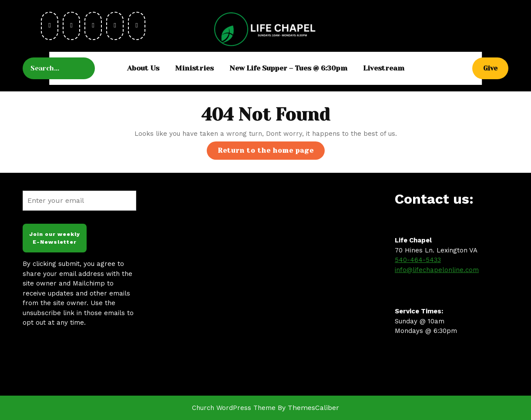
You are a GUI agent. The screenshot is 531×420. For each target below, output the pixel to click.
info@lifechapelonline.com (437, 270)
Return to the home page (271, 153)
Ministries (194, 68)
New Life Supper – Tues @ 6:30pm (288, 68)
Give (496, 68)
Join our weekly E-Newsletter (55, 238)
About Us (143, 68)
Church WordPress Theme (234, 408)
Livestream (384, 68)
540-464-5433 (418, 260)
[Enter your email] (79, 201)
